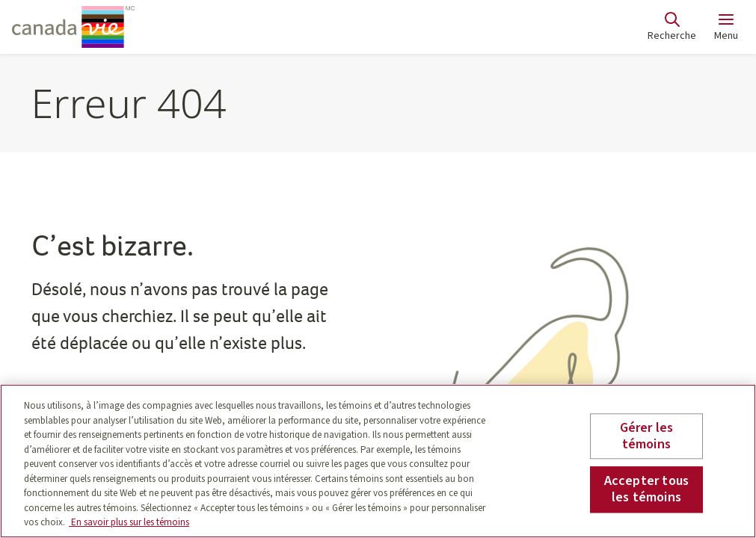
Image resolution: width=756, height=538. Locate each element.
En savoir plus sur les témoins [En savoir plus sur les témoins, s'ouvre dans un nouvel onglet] (129, 522)
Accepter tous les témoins (646, 490)
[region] (378, 461)
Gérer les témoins (647, 436)
